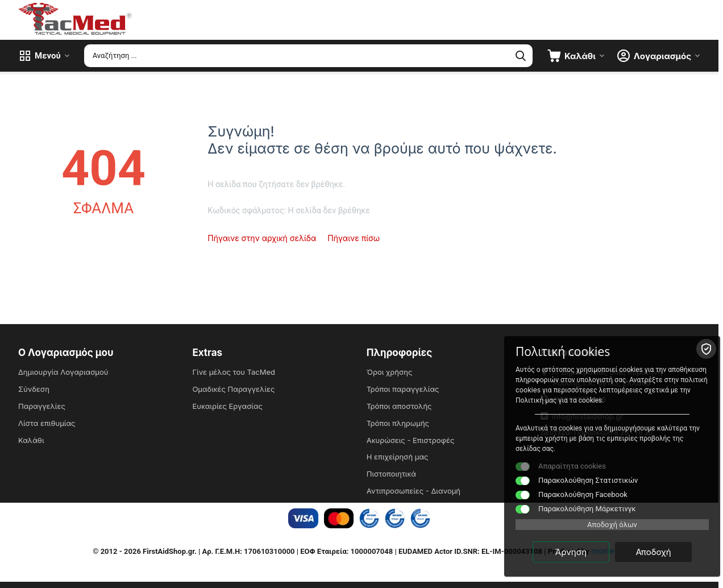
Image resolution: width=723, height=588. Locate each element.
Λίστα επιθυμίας (47, 423)
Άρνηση (571, 552)
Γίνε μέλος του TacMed (234, 372)
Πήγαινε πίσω (354, 238)
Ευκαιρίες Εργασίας (227, 406)
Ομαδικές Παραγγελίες (233, 389)
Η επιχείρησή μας (398, 457)
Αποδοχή (653, 552)
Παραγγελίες (42, 406)
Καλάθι (31, 440)
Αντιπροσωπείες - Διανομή (414, 491)
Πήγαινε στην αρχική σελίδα (262, 238)
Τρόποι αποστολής (399, 406)
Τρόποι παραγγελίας (403, 389)
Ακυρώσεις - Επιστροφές (411, 440)
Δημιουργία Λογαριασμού (63, 372)
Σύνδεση (34, 389)
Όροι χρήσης (390, 372)
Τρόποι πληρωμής (398, 423)
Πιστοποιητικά (391, 474)
